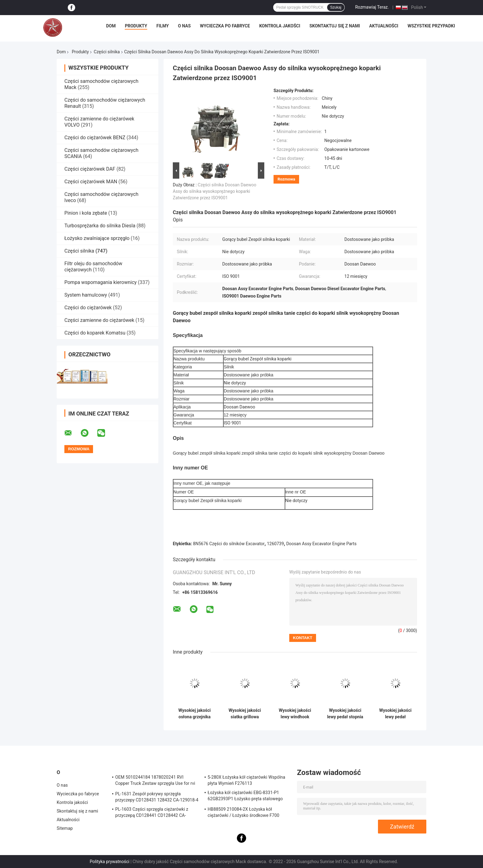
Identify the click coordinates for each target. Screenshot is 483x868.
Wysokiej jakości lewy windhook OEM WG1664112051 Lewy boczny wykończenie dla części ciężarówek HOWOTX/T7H (295, 714)
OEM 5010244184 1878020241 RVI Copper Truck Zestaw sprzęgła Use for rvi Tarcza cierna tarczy (155, 781)
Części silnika (107, 52)
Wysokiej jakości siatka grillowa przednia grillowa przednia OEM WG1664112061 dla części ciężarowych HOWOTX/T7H (245, 714)
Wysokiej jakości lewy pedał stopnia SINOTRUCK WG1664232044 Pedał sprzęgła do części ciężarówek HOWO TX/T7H (345, 714)
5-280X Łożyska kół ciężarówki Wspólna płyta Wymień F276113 (246, 780)
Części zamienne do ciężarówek (99, 320)
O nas (184, 26)
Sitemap (65, 828)
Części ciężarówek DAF (90, 169)
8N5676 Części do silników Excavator (229, 544)
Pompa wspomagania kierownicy (101, 282)
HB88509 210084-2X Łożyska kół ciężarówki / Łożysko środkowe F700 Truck (244, 813)
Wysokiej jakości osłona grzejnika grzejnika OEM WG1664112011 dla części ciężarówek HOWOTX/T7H (195, 714)
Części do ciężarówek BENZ (95, 138)
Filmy (163, 26)
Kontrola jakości (280, 26)
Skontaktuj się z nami (335, 26)
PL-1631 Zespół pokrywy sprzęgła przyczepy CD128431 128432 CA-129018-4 (157, 797)
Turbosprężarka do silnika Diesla (100, 226)
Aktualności (384, 26)
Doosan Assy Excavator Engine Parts (321, 544)
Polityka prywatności (110, 862)
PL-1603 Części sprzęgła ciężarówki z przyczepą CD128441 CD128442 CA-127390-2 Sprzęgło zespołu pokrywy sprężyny (152, 813)
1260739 (275, 544)
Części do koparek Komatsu (95, 333)
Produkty (136, 26)
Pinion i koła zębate (86, 213)
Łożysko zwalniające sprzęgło (97, 238)
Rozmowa (286, 179)
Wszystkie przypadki (431, 26)
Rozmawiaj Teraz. (372, 7)
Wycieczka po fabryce (225, 26)
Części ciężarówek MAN (91, 182)
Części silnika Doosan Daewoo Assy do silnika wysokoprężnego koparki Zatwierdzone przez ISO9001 (215, 191)
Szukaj (336, 7)
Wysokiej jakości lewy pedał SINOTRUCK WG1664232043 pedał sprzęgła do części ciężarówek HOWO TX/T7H (395, 714)
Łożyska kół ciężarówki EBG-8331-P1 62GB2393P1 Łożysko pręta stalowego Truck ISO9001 (245, 797)
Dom (111, 26)
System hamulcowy (86, 295)
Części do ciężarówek (89, 308)
